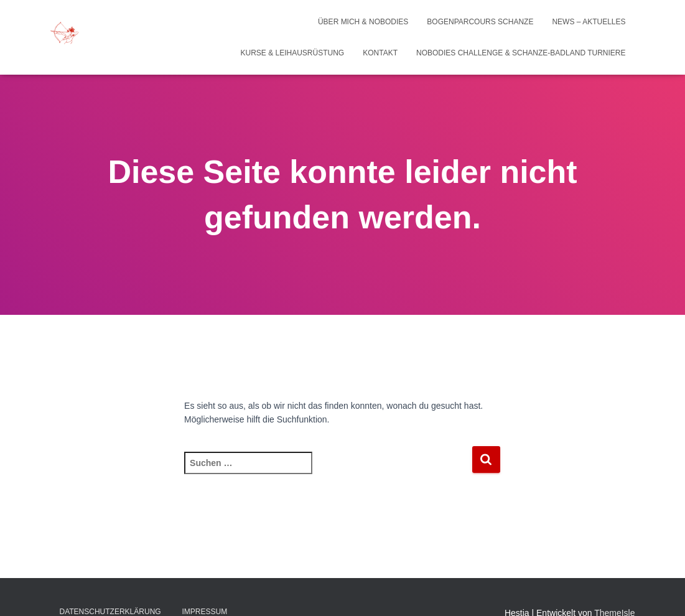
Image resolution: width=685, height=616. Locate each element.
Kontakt (380, 53)
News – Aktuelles (589, 22)
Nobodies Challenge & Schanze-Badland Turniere (521, 53)
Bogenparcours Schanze (480, 22)
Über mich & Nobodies (363, 22)
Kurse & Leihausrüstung (293, 53)
